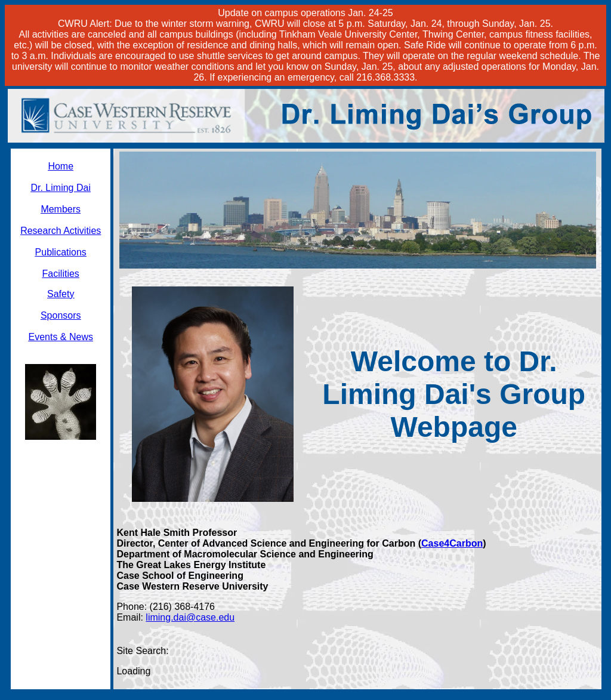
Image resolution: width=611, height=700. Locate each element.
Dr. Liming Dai (60, 188)
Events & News (60, 337)
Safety (61, 294)
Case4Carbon (452, 543)
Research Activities (61, 231)
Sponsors (61, 315)
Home (61, 166)
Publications (61, 252)
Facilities (61, 274)
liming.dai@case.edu (190, 617)
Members (61, 209)
